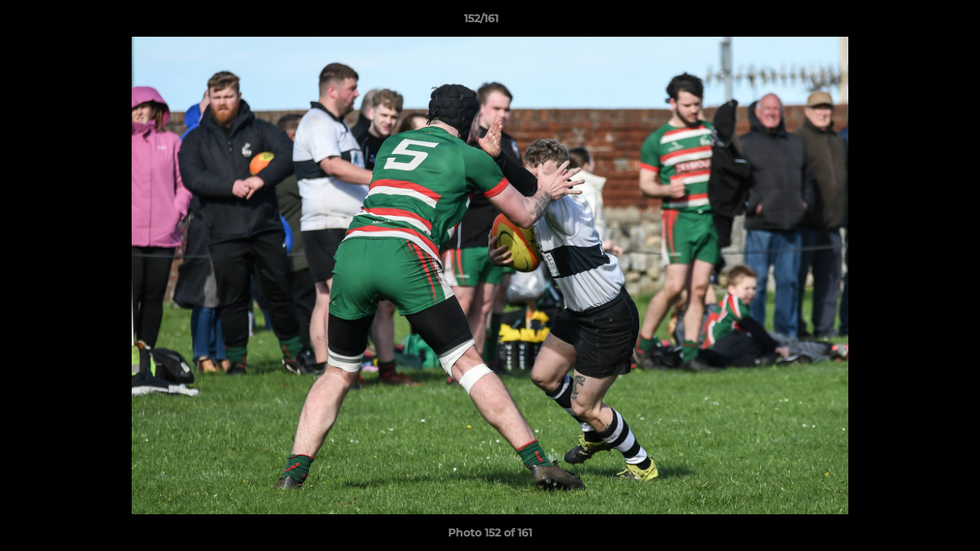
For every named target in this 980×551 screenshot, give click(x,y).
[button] (916, 22)
